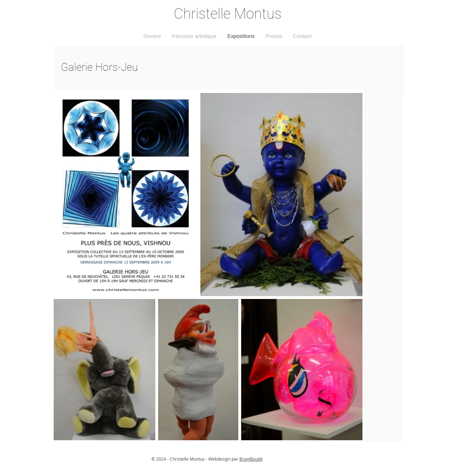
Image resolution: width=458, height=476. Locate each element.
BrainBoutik (251, 459)
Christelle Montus (228, 14)
